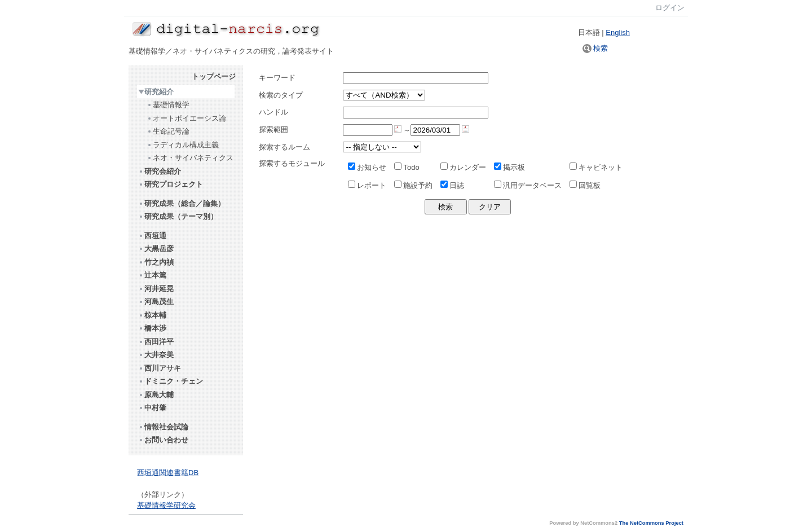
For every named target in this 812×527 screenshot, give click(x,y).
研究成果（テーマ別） (178, 216)
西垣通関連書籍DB (168, 473)
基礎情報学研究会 (166, 505)
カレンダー (463, 167)
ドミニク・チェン (171, 381)
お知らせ (367, 167)
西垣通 (152, 236)
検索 (595, 48)
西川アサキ (160, 368)
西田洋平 (156, 342)
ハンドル (273, 112)
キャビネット (596, 167)
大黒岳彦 (156, 249)
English (618, 32)
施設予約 (413, 185)
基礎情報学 (168, 105)
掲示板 (509, 167)
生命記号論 (168, 131)
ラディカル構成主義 (183, 145)
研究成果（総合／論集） (182, 203)
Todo (407, 167)
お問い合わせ (163, 440)
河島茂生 (156, 302)
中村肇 (152, 408)
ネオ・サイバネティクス (190, 158)
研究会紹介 (160, 171)
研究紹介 (156, 92)
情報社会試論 (163, 427)
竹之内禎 (156, 262)
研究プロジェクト (171, 184)
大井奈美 (156, 355)
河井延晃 (156, 289)
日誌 (452, 185)
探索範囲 (273, 129)
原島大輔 (156, 395)
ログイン (670, 8)
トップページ (214, 76)
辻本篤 (152, 275)
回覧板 (585, 185)
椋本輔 (152, 315)
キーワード (277, 78)
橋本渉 (152, 328)
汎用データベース (528, 185)
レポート (367, 185)
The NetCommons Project (651, 523)
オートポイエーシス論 (186, 118)
